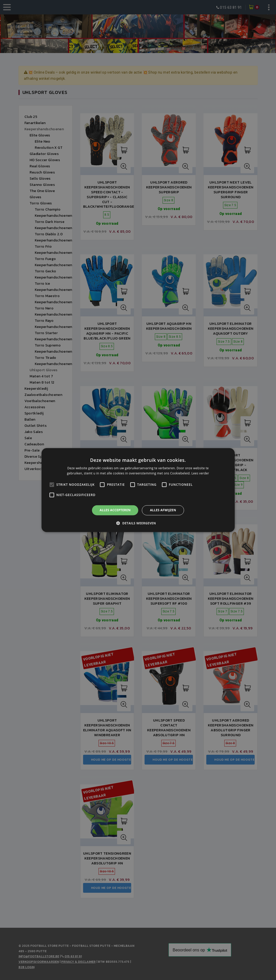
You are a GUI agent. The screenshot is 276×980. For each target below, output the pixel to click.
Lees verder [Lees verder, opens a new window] (200, 473)
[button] (138, 523)
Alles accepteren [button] (115, 510)
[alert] (138, 490)
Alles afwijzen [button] (163, 510)
